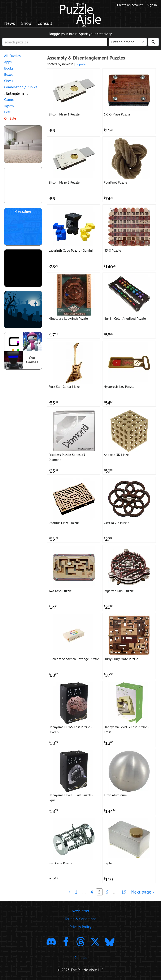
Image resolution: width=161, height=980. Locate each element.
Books (9, 68)
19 (124, 892)
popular (81, 64)
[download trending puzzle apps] (23, 268)
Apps (8, 62)
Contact (80, 958)
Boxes (9, 75)
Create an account (130, 5)
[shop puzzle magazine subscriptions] (23, 227)
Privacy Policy (80, 927)
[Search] (153, 42)
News (10, 23)
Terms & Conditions (80, 919)
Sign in (152, 5)
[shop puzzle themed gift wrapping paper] (23, 185)
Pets (7, 112)
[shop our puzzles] (23, 351)
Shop (26, 23)
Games (9, 100)
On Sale (10, 118)
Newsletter (80, 911)
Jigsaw (9, 106)
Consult (45, 23)
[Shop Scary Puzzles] (23, 309)
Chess (9, 81)
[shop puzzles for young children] (23, 144)
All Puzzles (12, 56)
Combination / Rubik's (21, 87)
